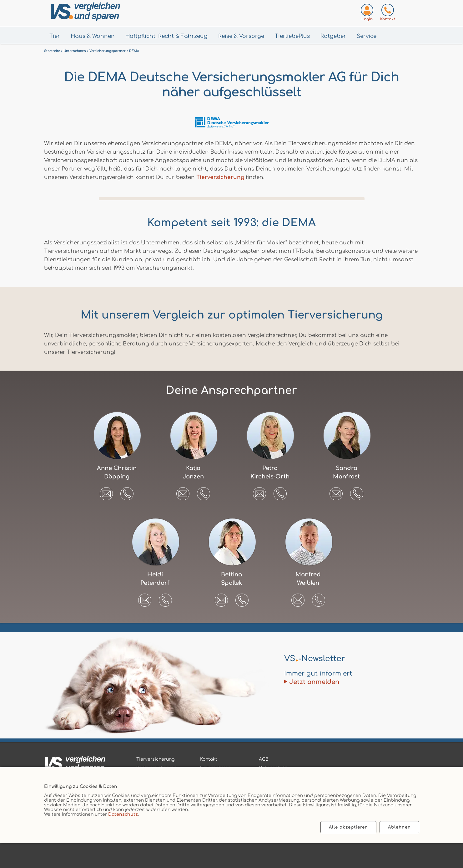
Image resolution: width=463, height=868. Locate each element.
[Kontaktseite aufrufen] (388, 14)
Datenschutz (123, 814)
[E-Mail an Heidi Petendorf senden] (145, 598)
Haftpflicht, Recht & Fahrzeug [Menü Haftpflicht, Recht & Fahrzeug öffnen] (166, 36)
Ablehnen (399, 827)
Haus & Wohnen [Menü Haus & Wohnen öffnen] (93, 36)
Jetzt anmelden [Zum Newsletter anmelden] (314, 682)
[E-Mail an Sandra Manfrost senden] (336, 492)
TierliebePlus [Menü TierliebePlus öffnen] (292, 36)
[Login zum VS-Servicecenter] (367, 14)
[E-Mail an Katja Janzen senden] (183, 492)
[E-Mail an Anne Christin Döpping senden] (106, 492)
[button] (127, 494)
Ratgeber (333, 36)
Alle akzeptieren (348, 827)
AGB (264, 759)
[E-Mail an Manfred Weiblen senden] (298, 598)
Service (367, 36)
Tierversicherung (220, 177)
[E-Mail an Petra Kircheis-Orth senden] (259, 492)
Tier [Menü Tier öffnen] (55, 36)
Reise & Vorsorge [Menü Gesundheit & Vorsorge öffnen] (241, 36)
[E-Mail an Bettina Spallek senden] (221, 598)
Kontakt (209, 759)
